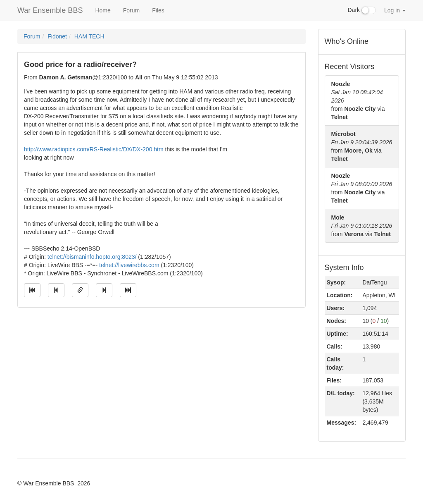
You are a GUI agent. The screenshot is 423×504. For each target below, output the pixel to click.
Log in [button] (395, 10)
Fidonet (57, 36)
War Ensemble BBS (50, 10)
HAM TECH (89, 36)
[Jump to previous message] (56, 290)
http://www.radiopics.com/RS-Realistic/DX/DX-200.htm (94, 149)
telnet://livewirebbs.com (129, 265)
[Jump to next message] (104, 290)
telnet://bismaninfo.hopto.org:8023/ (92, 257)
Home (103, 10)
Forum (131, 10)
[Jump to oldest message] (32, 290)
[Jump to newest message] (128, 290)
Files (158, 10)
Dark (362, 10)
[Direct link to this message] (80, 290)
